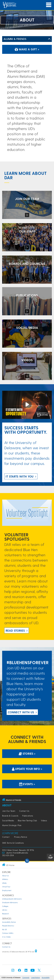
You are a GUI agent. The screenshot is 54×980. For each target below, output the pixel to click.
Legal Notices (35, 978)
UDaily (4, 883)
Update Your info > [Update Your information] (27, 769)
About (7, 805)
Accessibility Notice (9, 922)
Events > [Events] (27, 784)
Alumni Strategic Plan (12, 825)
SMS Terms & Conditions (13, 843)
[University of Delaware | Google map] (36, 952)
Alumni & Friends (15, 39)
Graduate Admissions (10, 902)
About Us (5, 876)
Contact (6, 837)
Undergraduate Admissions (12, 899)
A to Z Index (6, 937)
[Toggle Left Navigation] (49, 39)
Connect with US (21, 712)
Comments (26, 978)
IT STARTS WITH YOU (20, 476)
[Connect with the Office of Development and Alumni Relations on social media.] (27, 334)
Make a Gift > (27, 49)
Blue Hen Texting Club (27, 820)
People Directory (8, 926)
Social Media (8, 820)
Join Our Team (9, 811)
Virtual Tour (6, 887)
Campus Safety (8, 933)
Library (5, 910)
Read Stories (15, 630)
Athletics (5, 879)
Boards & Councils (10, 816)
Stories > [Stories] (27, 754)
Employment (7, 890)
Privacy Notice (21, 837)
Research (5, 914)
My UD (4, 929)
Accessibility (46, 978)
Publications (28, 816)
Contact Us (24, 811)
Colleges (5, 906)
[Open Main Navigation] (49, 5)
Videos (44, 820)
